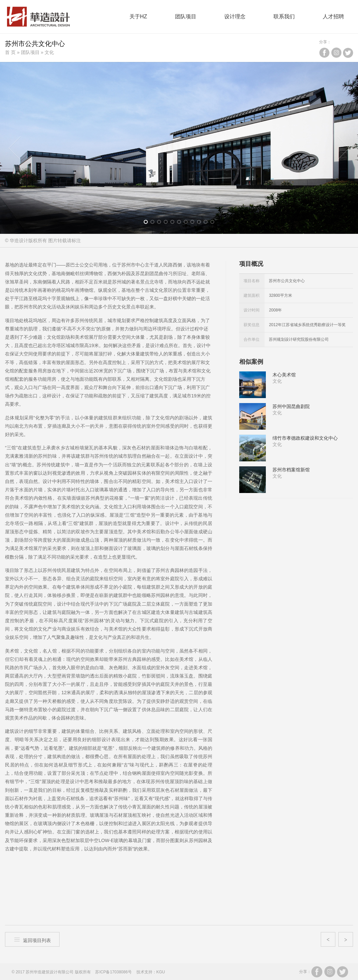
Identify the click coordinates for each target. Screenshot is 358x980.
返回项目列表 (32, 940)
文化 (49, 52)
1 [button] (148, 223)
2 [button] (155, 223)
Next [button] (343, 148)
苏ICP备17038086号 (113, 972)
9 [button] (201, 223)
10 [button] (208, 223)
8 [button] (194, 223)
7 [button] (188, 223)
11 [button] (214, 223)
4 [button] (168, 223)
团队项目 (30, 52)
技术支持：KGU (151, 972)
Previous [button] (15, 148)
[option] (179, 148)
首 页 (10, 52)
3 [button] (161, 223)
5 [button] (175, 223)
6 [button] (181, 223)
